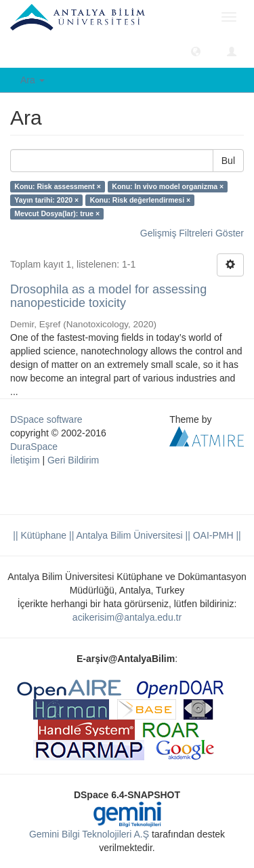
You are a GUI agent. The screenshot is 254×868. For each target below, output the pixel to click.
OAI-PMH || (216, 535)
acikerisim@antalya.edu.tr (127, 617)
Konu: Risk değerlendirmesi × (141, 200)
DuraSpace (34, 447)
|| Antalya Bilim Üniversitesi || (128, 535)
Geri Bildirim (73, 460)
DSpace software (46, 419)
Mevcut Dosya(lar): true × (57, 213)
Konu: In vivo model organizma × (168, 186)
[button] (196, 51)
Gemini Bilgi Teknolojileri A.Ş (89, 834)
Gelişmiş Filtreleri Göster (192, 233)
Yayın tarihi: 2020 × (46, 200)
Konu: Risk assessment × (58, 186)
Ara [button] (33, 80)
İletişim (25, 460)
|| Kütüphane (40, 535)
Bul (228, 161)
